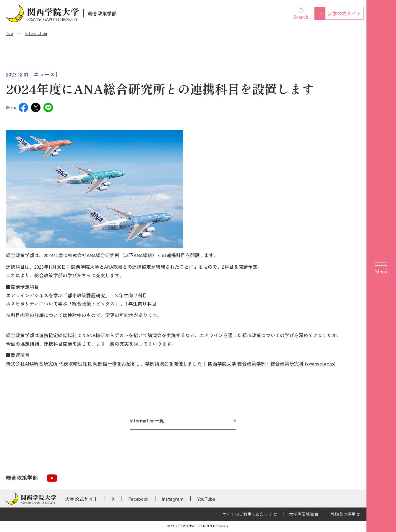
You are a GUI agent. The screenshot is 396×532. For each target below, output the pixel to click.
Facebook (138, 499)
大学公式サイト (344, 13)
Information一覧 (147, 420)
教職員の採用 (343, 514)
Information (36, 33)
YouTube (206, 499)
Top (9, 33)
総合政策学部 (102, 13)
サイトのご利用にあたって (247, 514)
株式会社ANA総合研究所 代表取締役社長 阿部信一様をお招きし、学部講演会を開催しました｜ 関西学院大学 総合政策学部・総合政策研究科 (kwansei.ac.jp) (171, 363)
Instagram (173, 499)
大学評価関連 (301, 514)
